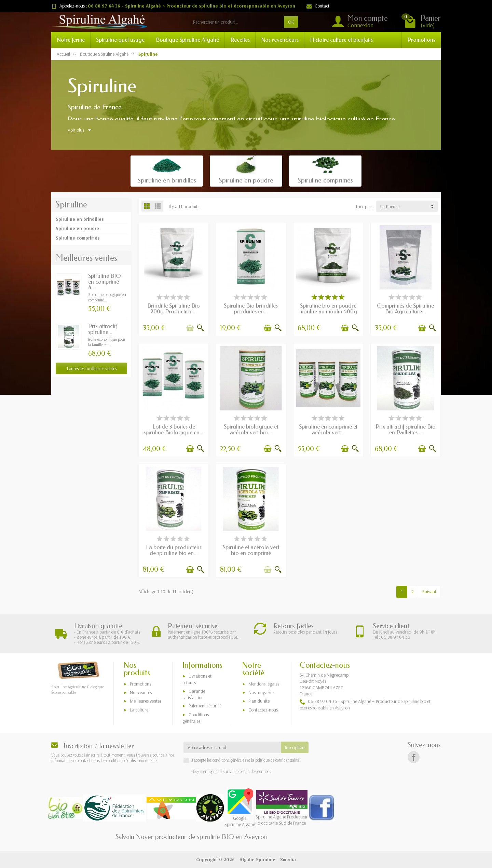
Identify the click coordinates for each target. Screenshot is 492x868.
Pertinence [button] (390, 206)
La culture (139, 710)
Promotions (421, 40)
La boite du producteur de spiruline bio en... (174, 550)
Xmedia (288, 859)
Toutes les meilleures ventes (92, 368)
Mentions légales (264, 684)
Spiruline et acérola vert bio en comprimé (251, 550)
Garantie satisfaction (194, 694)
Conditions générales (196, 718)
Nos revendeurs (280, 40)
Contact (318, 6)
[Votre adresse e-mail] (232, 747)
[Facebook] (414, 757)
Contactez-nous (263, 710)
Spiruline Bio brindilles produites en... (251, 309)
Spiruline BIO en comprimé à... (105, 282)
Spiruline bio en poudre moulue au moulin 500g (328, 309)
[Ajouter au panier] (190, 328)
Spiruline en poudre (77, 228)
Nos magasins (261, 692)
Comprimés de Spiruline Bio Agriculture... (405, 309)
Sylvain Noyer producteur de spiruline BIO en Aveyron (192, 837)
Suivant (429, 592)
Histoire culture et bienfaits (341, 40)
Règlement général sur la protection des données (231, 771)
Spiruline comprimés (78, 238)
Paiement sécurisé (205, 706)
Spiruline (71, 205)
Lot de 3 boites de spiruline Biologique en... (174, 430)
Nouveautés (141, 692)
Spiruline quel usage (120, 40)
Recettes (240, 40)
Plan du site (259, 701)
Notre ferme (71, 40)
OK (291, 22)
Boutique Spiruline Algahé (187, 40)
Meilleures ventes (146, 701)
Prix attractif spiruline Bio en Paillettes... (406, 430)
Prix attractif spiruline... (102, 329)
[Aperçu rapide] (201, 328)
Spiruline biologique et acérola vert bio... (251, 430)
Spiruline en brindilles (80, 219)
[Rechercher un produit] (236, 22)
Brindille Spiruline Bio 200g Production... (174, 309)
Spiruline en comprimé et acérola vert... (328, 430)
